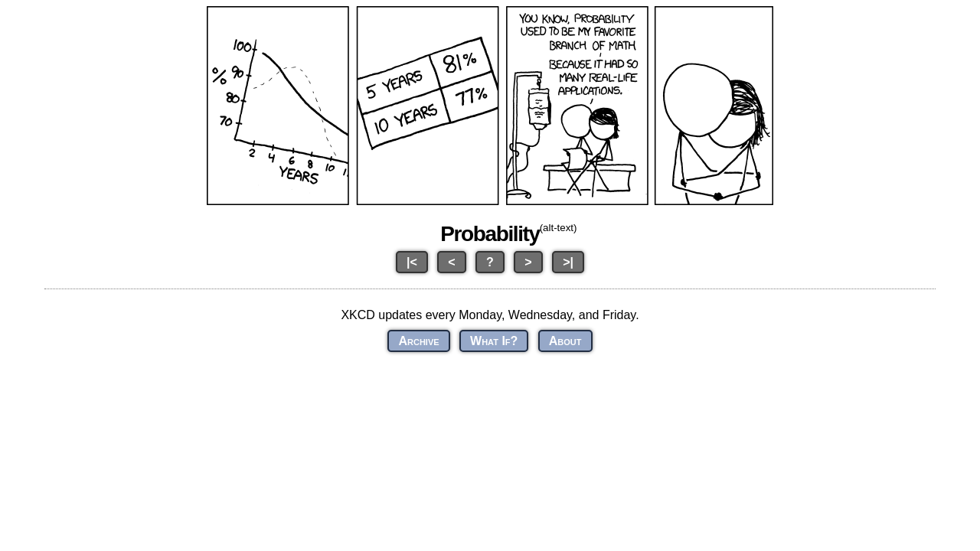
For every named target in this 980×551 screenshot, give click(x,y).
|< (412, 262)
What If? (494, 341)
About (565, 341)
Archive (418, 341)
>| (568, 262)
